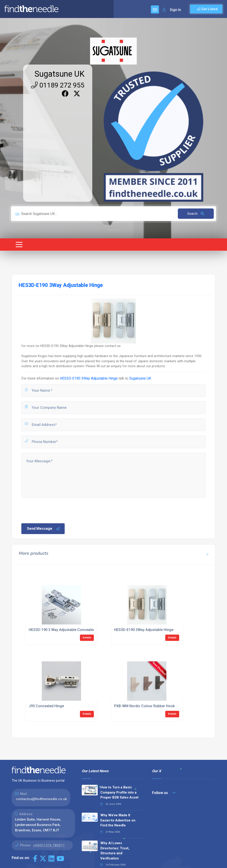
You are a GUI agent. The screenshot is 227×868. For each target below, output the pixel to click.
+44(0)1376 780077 (49, 845)
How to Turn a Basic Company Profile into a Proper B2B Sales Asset (119, 792)
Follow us (164, 793)
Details (87, 638)
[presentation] (55, 510)
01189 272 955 (58, 85)
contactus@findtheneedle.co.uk (41, 799)
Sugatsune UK (60, 74)
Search (196, 214)
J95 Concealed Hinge (46, 706)
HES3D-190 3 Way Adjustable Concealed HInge (67, 630)
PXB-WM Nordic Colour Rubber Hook (144, 706)
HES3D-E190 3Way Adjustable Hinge (89, 378)
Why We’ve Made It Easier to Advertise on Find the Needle (118, 820)
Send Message (44, 529)
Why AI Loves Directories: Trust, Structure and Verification (115, 851)
